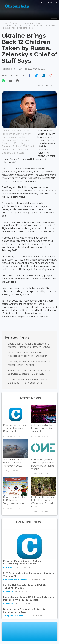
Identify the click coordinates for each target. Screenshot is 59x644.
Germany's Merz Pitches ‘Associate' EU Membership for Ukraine (29, 363)
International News (31, 23)
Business (8, 592)
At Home (8, 568)
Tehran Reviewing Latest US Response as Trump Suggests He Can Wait (29, 372)
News (15, 23)
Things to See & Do (13, 616)
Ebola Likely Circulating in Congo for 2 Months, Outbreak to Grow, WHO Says (29, 345)
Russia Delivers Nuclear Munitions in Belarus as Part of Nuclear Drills (28, 381)
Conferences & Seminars (16, 580)
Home (6, 23)
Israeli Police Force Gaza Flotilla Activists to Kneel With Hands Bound (28, 354)
